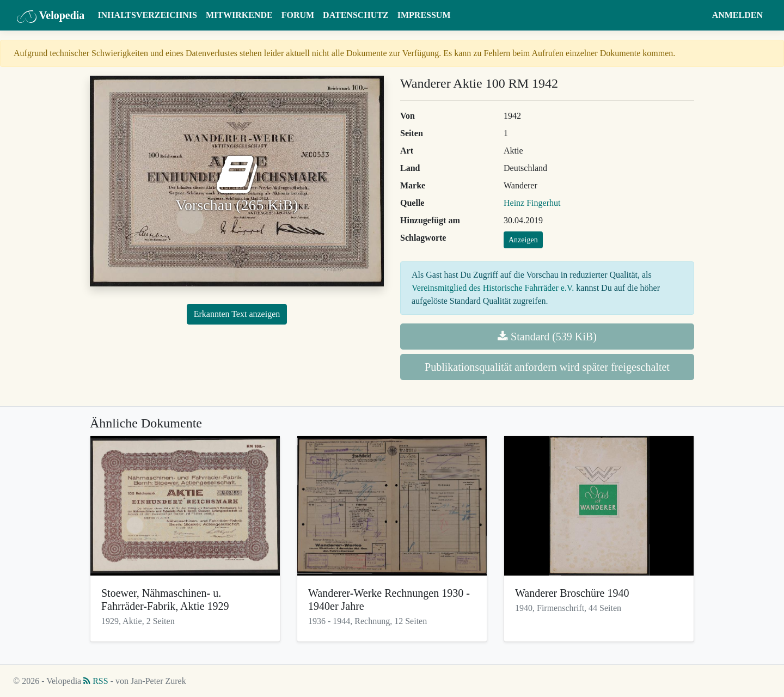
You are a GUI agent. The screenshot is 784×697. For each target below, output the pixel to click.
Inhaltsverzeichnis (147, 15)
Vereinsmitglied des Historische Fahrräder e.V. (493, 288)
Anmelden (737, 15)
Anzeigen (523, 240)
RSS (96, 681)
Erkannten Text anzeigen (237, 314)
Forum (298, 15)
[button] (697, 15)
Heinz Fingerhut (532, 203)
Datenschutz (356, 15)
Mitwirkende (239, 15)
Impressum (424, 15)
